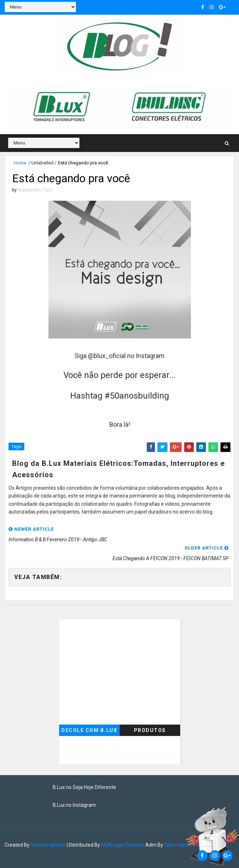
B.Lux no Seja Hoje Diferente (84, 787)
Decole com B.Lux (89, 730)
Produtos (150, 730)
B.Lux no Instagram (74, 805)
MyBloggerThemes (123, 845)
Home (20, 163)
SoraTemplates (48, 845)
